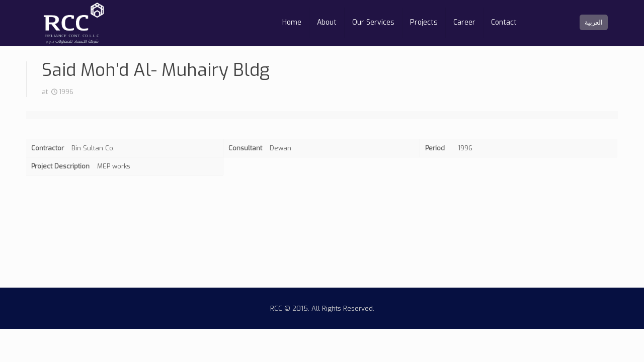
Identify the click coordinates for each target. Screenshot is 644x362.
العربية (594, 22)
